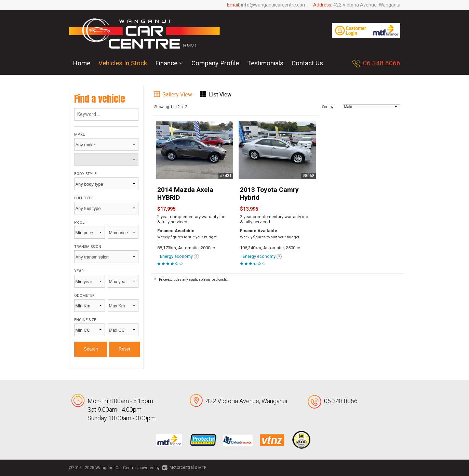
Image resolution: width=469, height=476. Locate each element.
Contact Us (307, 63)
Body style (85, 174)
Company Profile (215, 63)
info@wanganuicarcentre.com (274, 5)
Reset (124, 349)
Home (82, 63)
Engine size (85, 320)
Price (79, 222)
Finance (169, 63)
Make (79, 135)
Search (91, 349)
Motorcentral (178, 467)
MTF (202, 467)
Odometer (84, 296)
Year (79, 271)
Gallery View (173, 95)
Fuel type (84, 198)
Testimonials (265, 63)
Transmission (88, 247)
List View (216, 95)
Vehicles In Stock (123, 63)
